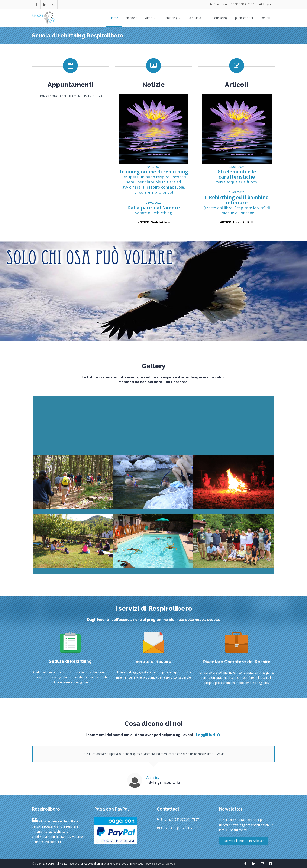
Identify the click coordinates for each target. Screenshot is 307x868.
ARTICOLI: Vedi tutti (237, 222)
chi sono (132, 18)
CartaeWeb (168, 864)
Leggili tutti (208, 735)
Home (114, 18)
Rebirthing (172, 18)
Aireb (151, 18)
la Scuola (197, 18)
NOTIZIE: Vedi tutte (154, 222)
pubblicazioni (244, 18)
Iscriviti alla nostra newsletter (244, 841)
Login (265, 4)
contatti (266, 18)
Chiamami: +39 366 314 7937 (232, 4)
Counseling (220, 18)
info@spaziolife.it (183, 828)
